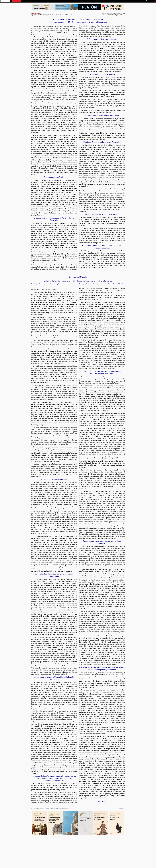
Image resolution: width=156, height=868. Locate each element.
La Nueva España (36, 13)
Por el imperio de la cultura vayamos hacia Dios (58, 808)
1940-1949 (123, 807)
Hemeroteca (122, 808)
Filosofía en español (39, 807)
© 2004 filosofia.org (39, 808)
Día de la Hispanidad (52, 807)
